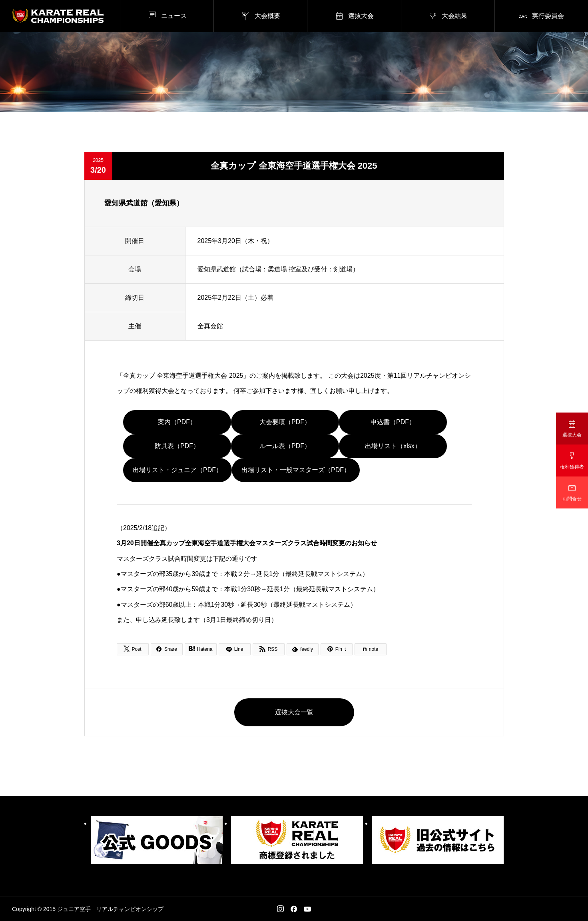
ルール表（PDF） (285, 446)
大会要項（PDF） (285, 422)
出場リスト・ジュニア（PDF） (177, 470)
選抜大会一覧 (294, 712)
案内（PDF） (177, 422)
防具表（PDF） (177, 446)
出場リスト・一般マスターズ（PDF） (296, 470)
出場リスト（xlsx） (393, 446)
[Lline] (235, 649)
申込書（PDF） (393, 422)
